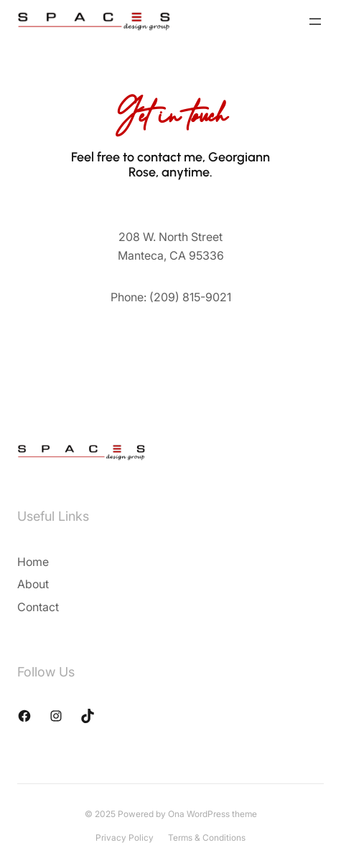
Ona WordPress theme (212, 814)
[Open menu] (315, 22)
